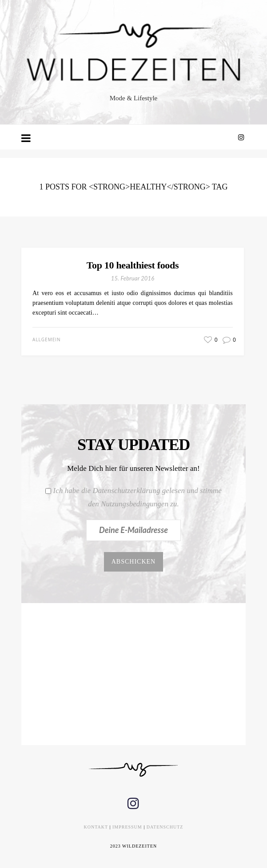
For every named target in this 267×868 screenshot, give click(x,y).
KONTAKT (96, 827)
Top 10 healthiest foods (133, 265)
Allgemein (46, 339)
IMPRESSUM (127, 827)
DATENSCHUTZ (165, 827)
